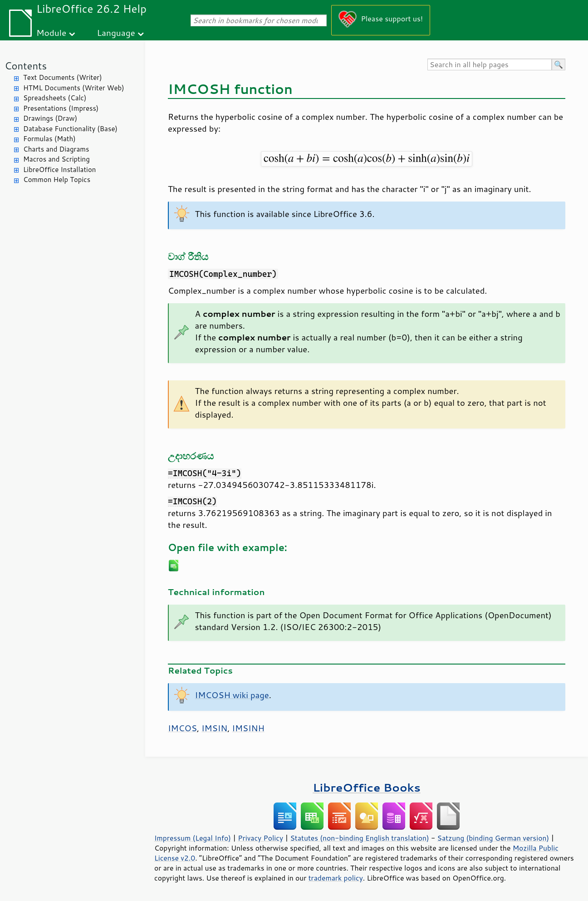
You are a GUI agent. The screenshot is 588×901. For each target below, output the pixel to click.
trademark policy (336, 878)
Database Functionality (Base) (70, 129)
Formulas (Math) (49, 139)
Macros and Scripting (56, 159)
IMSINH (248, 728)
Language (116, 32)
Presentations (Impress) (61, 108)
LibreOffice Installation (59, 170)
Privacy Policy (260, 838)
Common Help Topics (57, 180)
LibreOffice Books (367, 787)
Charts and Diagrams (56, 149)
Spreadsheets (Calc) (55, 98)
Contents (26, 66)
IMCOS (182, 728)
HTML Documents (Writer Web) (74, 88)
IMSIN (214, 728)
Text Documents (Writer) (63, 77)
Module (51, 32)
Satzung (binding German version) (493, 838)
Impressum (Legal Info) (193, 838)
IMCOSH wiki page (232, 695)
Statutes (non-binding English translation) (359, 838)
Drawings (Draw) (50, 118)
